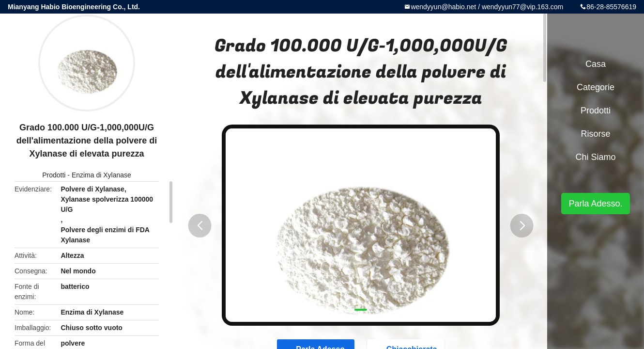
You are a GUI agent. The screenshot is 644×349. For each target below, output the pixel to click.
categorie (596, 87)
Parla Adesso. (595, 204)
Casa (596, 64)
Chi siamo (595, 157)
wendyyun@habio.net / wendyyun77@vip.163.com (487, 7)
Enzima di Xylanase (101, 175)
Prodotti (54, 175)
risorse (595, 134)
